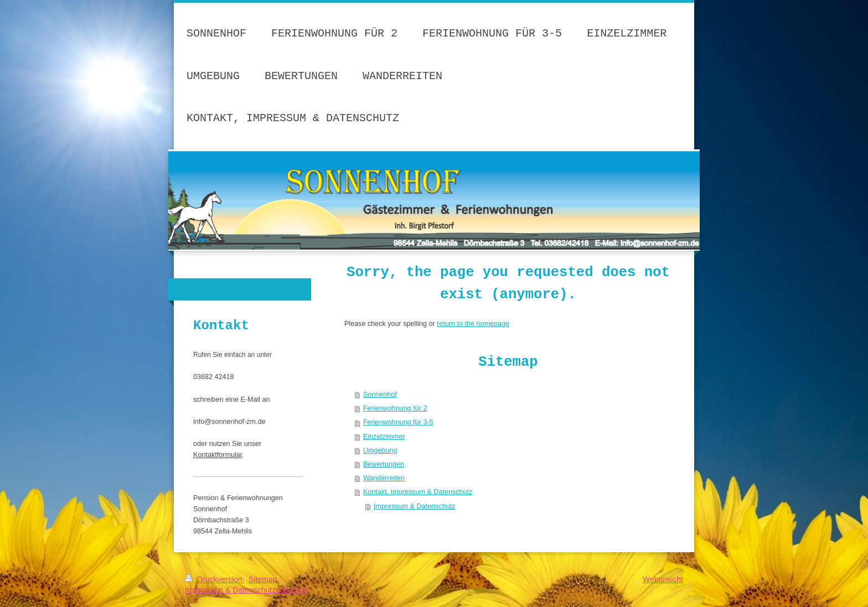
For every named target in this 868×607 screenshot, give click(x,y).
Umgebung (380, 450)
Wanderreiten (384, 478)
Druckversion (215, 579)
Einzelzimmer (384, 437)
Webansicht (663, 579)
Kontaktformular (218, 455)
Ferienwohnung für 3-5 (398, 422)
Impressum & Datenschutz (415, 506)
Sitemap (263, 579)
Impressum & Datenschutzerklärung (247, 590)
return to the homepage (473, 324)
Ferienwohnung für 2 (395, 408)
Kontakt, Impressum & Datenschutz (418, 492)
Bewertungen (384, 464)
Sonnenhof (380, 395)
